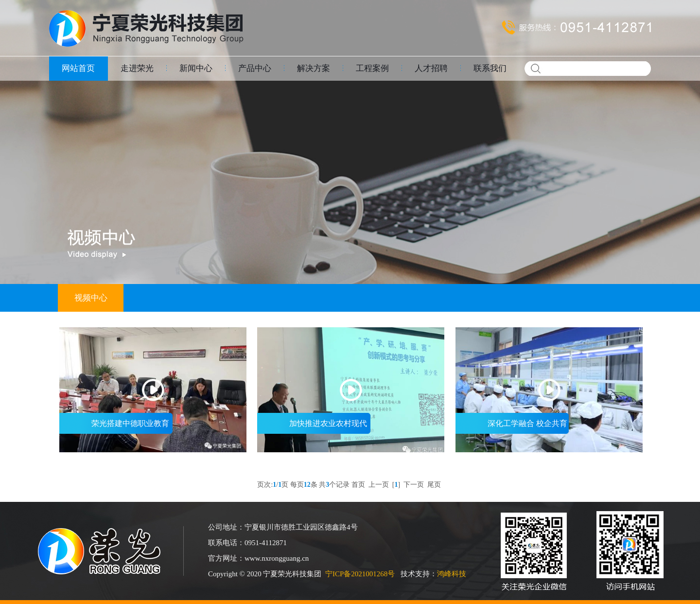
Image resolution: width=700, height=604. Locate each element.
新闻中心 (196, 68)
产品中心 (255, 68)
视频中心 (91, 298)
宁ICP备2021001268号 (360, 574)
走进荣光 (137, 68)
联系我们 (490, 68)
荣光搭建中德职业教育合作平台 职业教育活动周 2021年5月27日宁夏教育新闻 (116, 426)
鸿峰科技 (452, 574)
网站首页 (78, 68)
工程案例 (372, 68)
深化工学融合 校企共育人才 (511, 426)
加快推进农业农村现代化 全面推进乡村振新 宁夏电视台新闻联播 (314, 426)
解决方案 (314, 68)
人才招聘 (431, 68)
